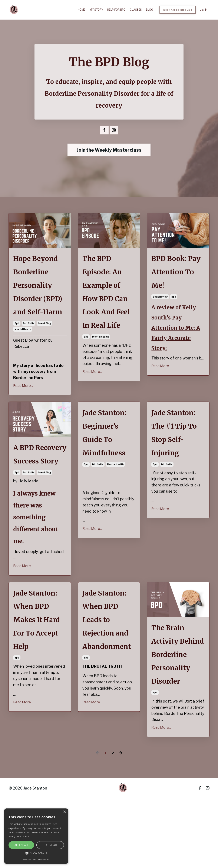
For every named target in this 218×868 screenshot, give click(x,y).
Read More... (23, 411)
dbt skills (29, 349)
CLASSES (137, 10)
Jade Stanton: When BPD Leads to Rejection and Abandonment (109, 669)
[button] (36, 853)
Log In (204, 10)
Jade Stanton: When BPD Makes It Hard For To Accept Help (38, 669)
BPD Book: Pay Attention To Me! (178, 275)
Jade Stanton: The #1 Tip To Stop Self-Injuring (178, 462)
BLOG (151, 10)
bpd (17, 349)
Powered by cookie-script (36, 859)
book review (160, 303)
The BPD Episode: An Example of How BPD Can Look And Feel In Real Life (108, 306)
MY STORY (98, 10)
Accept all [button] (21, 845)
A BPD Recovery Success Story (39, 490)
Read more (23, 836)
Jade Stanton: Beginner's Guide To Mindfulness (108, 462)
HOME (84, 10)
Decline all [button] (50, 845)
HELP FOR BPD (118, 10)
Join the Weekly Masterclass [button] (109, 150)
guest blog (44, 349)
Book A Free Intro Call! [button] (178, 10)
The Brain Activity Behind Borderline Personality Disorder (173, 712)
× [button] (64, 812)
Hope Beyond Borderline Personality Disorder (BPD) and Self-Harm (39, 298)
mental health (23, 355)
